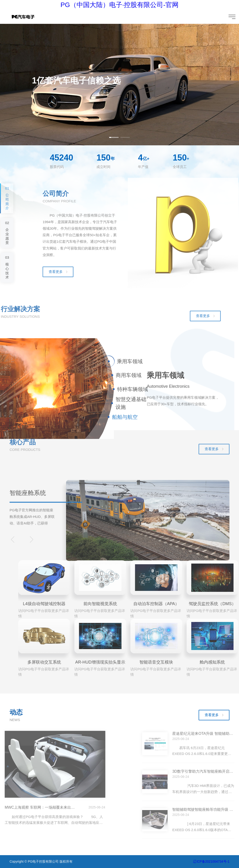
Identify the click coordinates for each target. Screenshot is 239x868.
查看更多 (212, 715)
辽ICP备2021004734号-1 (211, 861)
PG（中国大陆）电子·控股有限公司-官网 (119, 5)
